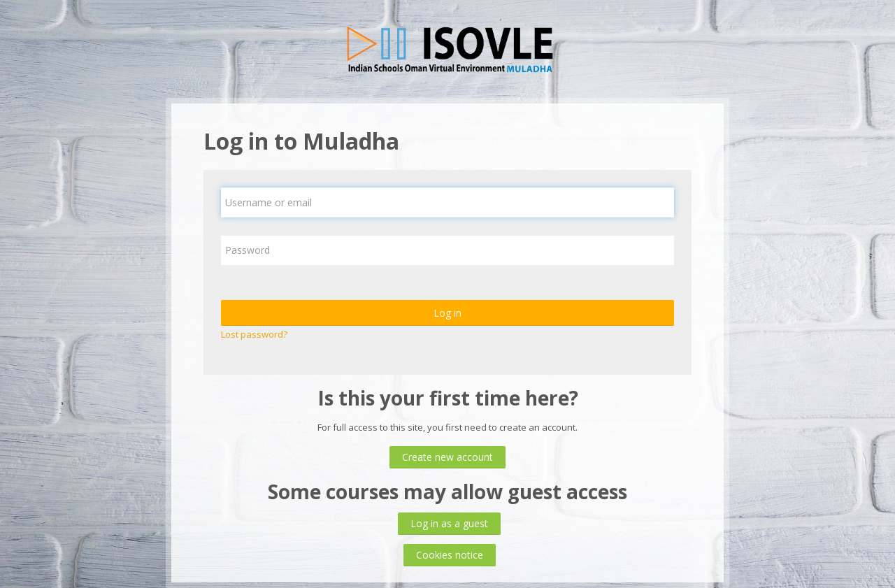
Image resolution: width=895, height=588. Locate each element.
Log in (447, 313)
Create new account (447, 457)
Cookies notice (450, 555)
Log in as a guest (449, 523)
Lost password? (254, 334)
